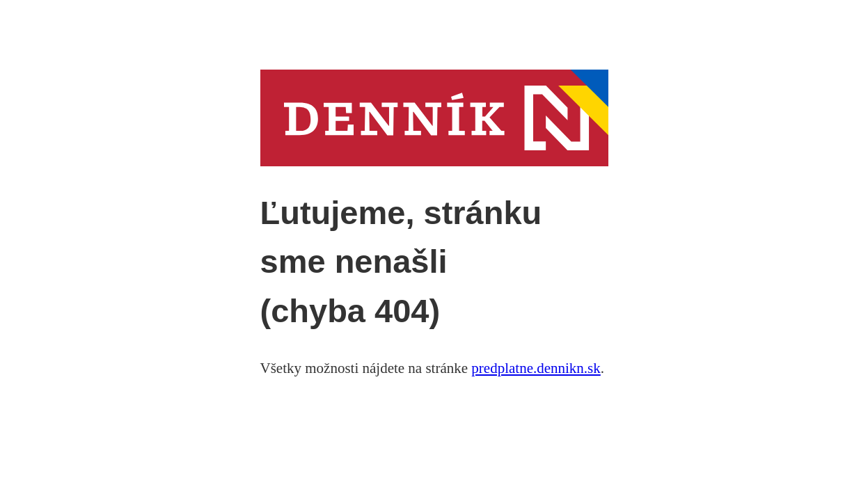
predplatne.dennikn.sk (536, 368)
